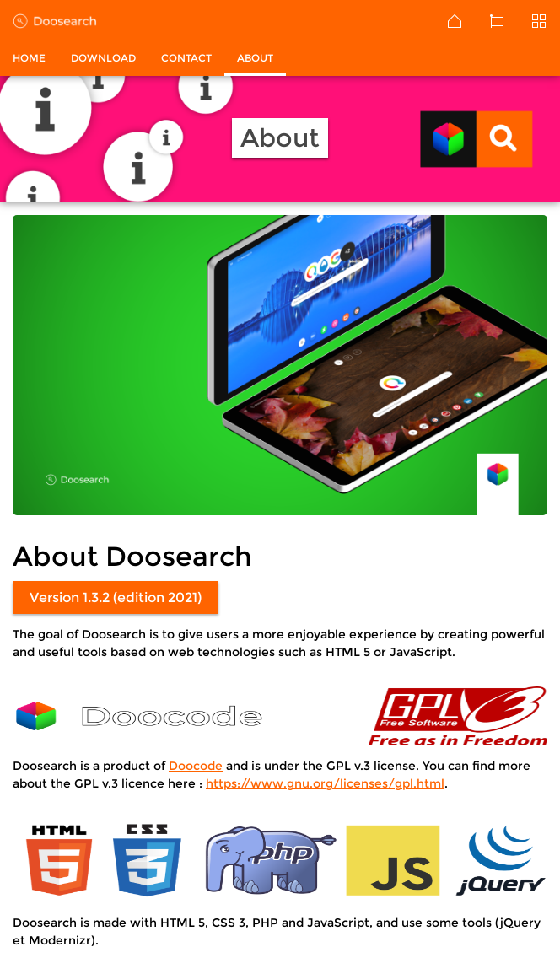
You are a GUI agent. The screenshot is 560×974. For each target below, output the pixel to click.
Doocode (196, 766)
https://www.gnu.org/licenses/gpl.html (325, 783)
